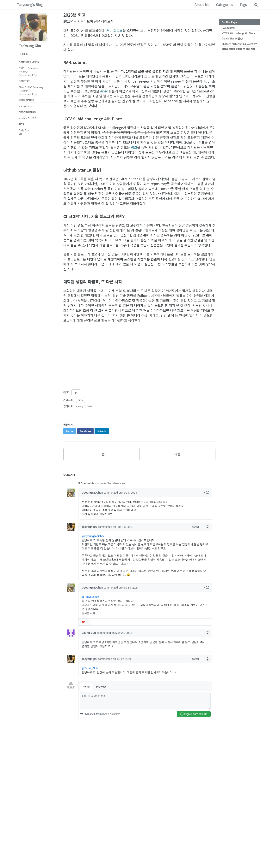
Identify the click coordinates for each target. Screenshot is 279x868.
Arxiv (104, 91)
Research (24, 71)
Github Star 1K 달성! (232, 38)
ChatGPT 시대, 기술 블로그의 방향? (239, 43)
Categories (224, 5)
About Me (202, 5)
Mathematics (25, 106)
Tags (243, 5)
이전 (102, 454)
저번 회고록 (115, 30)
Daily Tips (24, 130)
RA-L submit (228, 28)
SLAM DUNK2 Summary (31, 87)
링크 (134, 147)
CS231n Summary (28, 68)
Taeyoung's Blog (30, 5)
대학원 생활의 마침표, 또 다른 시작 (238, 49)
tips (76, 392)
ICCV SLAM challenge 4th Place (238, 33)
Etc (20, 134)
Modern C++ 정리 (28, 118)
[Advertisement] (139, 354)
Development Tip (28, 75)
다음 (177, 454)
